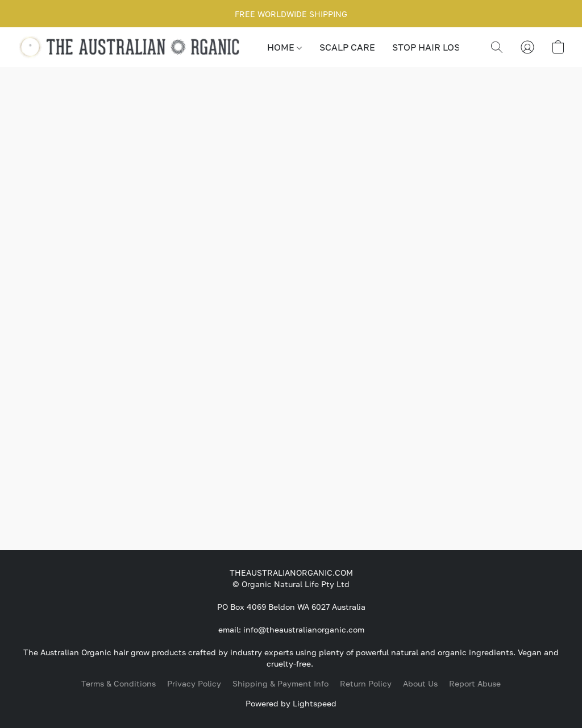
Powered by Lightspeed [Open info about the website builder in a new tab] (291, 703)
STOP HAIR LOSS (429, 47)
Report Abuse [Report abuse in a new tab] (475, 683)
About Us (420, 683)
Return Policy (366, 683)
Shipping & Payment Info (280, 683)
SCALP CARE (347, 47)
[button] (131, 47)
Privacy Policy (194, 683)
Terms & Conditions (119, 683)
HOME (284, 47)
